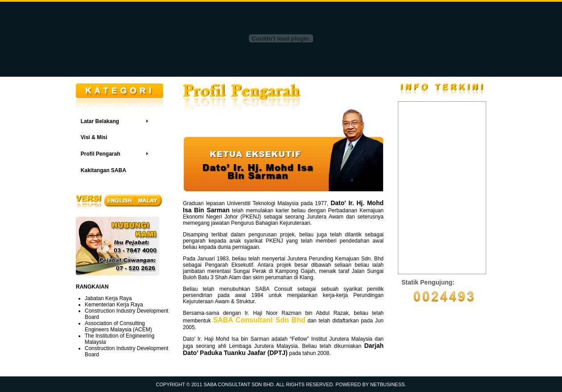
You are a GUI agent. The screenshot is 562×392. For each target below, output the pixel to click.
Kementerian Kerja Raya (114, 305)
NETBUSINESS (388, 384)
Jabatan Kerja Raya (108, 298)
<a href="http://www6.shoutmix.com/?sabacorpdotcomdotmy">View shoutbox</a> (442, 188)
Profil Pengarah (101, 154)
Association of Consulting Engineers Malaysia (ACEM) (118, 326)
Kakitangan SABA (103, 170)
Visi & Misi (94, 137)
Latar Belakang (100, 121)
